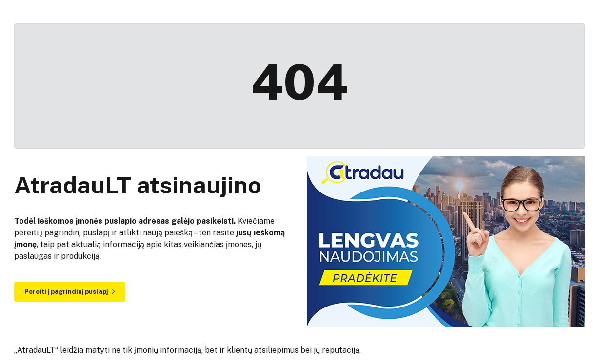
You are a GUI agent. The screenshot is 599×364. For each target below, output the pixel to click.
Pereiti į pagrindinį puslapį (70, 292)
